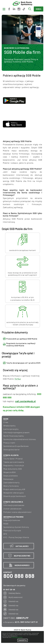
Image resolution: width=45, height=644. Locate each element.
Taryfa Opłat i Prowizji (13, 459)
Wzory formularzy (11, 486)
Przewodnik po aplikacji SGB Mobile (22, 339)
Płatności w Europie (12, 530)
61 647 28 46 (9, 589)
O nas (6, 422)
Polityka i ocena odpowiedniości (17, 512)
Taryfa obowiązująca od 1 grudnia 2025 (23, 363)
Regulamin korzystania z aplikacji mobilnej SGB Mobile (21, 344)
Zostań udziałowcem (12, 509)
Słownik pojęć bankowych (15, 496)
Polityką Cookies (17, 637)
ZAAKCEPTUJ (23, 640)
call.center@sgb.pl (25, 401)
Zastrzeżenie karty (11, 482)
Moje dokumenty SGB (13, 469)
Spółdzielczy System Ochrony (16, 527)
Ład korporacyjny (11, 429)
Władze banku (10, 426)
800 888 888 (19, 576)
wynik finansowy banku (14, 436)
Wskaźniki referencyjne (14, 493)
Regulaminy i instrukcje (14, 465)
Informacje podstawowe (14, 505)
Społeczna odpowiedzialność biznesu (20, 439)
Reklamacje (8, 479)
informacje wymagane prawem (16, 432)
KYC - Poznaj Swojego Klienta (16, 537)
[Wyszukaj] (30, 9)
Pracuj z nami (9, 443)
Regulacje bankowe (12, 520)
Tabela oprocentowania (14, 462)
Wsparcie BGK (10, 472)
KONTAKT (8, 572)
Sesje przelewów (11, 476)
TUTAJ (18, 379)
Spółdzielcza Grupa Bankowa (16, 446)
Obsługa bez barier (12, 449)
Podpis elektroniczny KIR (14, 489)
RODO (6, 524)
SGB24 (39, 9)
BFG (5, 534)
